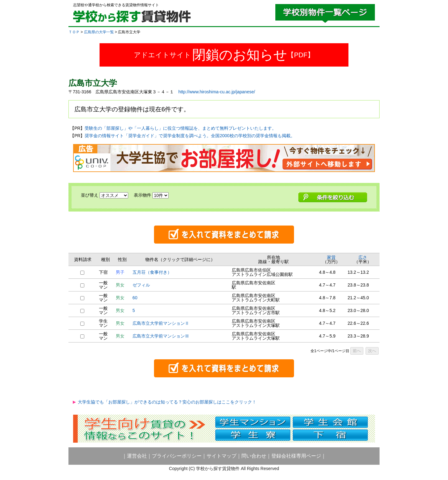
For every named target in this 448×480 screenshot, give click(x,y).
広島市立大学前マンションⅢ (161, 336)
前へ (357, 351)
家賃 (331, 257)
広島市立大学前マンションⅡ (161, 323)
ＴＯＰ (74, 32)
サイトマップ (222, 456)
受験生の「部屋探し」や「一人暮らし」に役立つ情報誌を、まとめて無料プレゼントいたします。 (180, 128)
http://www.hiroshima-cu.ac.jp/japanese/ (217, 92)
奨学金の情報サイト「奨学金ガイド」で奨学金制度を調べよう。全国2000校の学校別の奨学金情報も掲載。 (190, 136)
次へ (372, 351)
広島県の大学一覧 (99, 32)
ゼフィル (141, 285)
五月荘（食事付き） (152, 272)
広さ (363, 257)
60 (135, 298)
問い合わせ (254, 456)
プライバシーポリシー (177, 456)
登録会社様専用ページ (296, 456)
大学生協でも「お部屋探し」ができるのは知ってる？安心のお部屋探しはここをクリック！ (167, 402)
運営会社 (137, 456)
